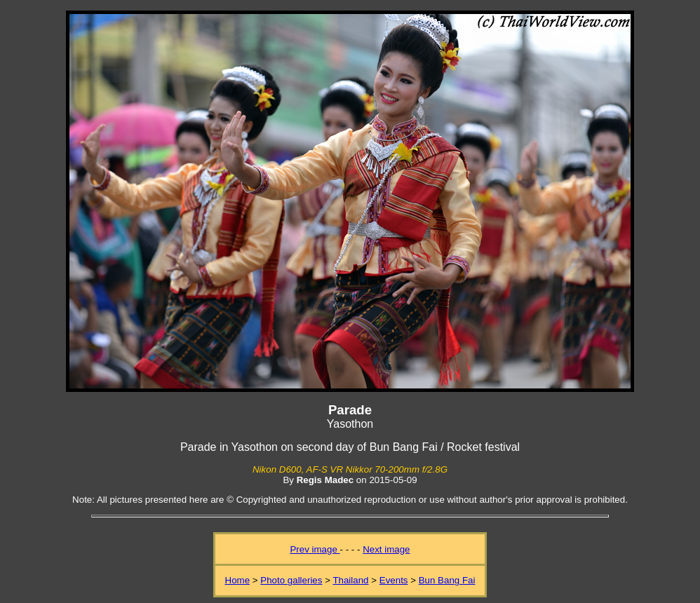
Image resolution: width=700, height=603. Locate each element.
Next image (386, 549)
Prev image (315, 549)
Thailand (350, 580)
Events (394, 580)
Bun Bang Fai (447, 580)
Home (238, 580)
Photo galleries (291, 580)
